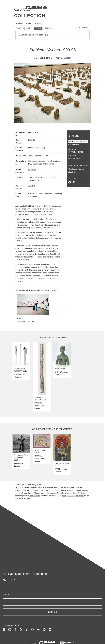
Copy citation (74, 144)
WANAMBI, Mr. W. (21, 374)
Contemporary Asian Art (38, 155)
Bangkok (32, 186)
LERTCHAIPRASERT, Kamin (48, 58)
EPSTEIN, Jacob (61, 372)
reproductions (35, 496)
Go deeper (38, 24)
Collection (30, 16)
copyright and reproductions (73, 496)
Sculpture (32, 170)
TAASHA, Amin (61, 469)
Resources (48, 28)
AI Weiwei (18, 463)
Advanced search (83, 27)
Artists (28, 24)
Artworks (19, 24)
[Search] (52, 35)
